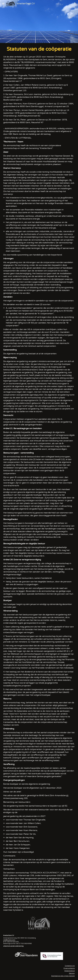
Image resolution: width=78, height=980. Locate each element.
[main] (39, 479)
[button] (3, 3)
